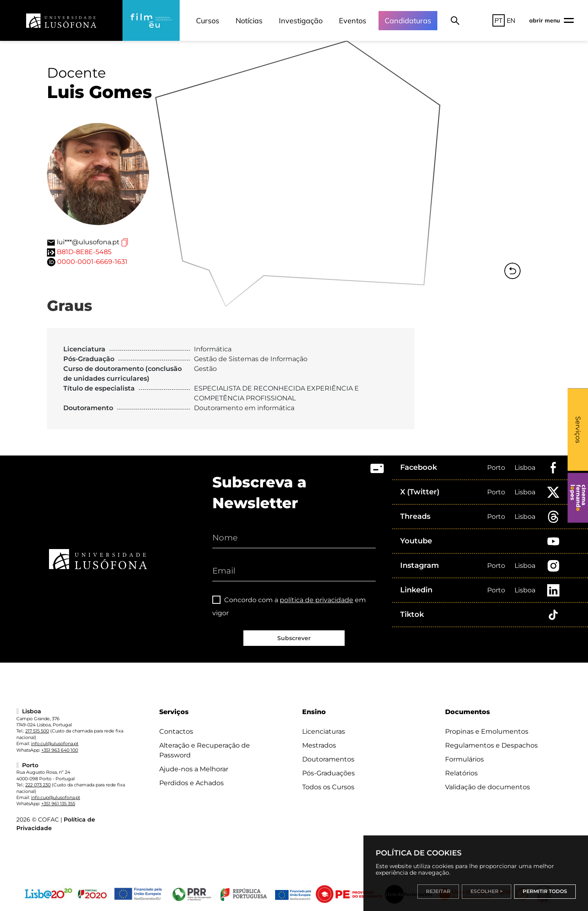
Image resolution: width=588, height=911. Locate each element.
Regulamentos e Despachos (491, 745)
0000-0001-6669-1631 (92, 262)
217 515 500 (37, 731)
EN (511, 20)
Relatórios (461, 773)
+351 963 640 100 (60, 750)
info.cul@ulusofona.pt (55, 744)
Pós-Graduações (329, 773)
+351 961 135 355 (58, 804)
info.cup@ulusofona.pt (56, 797)
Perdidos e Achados (192, 783)
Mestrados (319, 745)
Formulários (464, 759)
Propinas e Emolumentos (487, 731)
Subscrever (294, 638)
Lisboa (525, 468)
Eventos (353, 21)
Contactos (176, 731)
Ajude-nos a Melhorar (194, 769)
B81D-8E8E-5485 (84, 252)
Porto (496, 468)
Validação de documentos (488, 787)
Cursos (208, 21)
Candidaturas (408, 21)
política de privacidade (316, 600)
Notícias (249, 21)
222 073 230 (38, 785)
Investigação (301, 21)
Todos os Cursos (328, 787)
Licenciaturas (324, 731)
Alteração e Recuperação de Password (205, 750)
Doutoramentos (328, 759)
